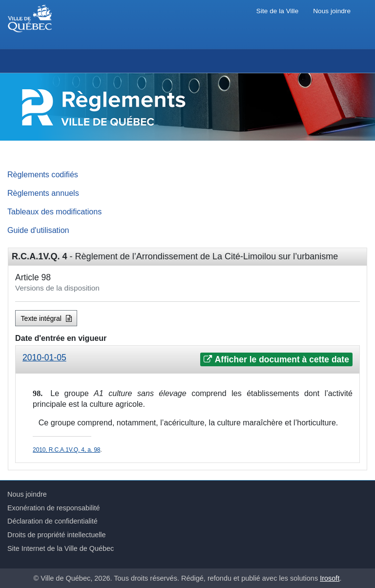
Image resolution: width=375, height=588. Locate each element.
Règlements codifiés (43, 174)
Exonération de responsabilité (54, 508)
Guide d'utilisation (38, 230)
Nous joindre (332, 11)
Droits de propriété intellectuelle (57, 535)
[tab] (187, 360)
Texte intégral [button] (46, 318)
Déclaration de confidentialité (52, 521)
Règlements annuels (43, 193)
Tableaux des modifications (54, 211)
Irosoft (330, 578)
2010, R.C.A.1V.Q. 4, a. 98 (66, 450)
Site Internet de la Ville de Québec (61, 548)
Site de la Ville (277, 11)
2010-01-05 (44, 357)
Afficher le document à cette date (276, 359)
